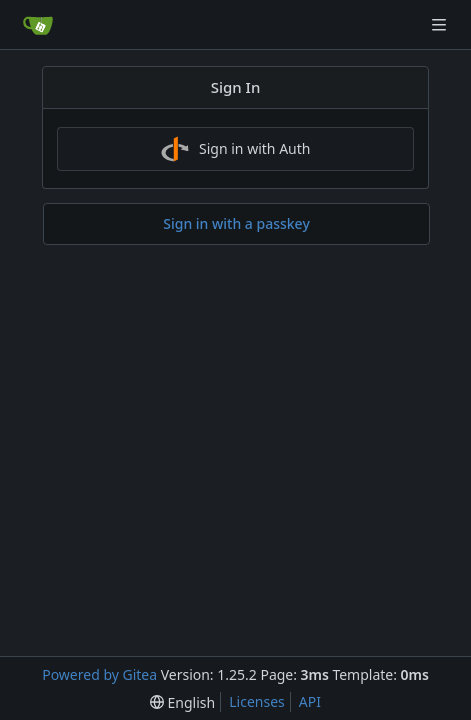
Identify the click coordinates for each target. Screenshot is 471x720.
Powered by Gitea (99, 674)
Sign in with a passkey (236, 224)
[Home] (38, 25)
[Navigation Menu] (441, 24)
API (310, 701)
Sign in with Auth (236, 149)
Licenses (257, 701)
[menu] (182, 702)
